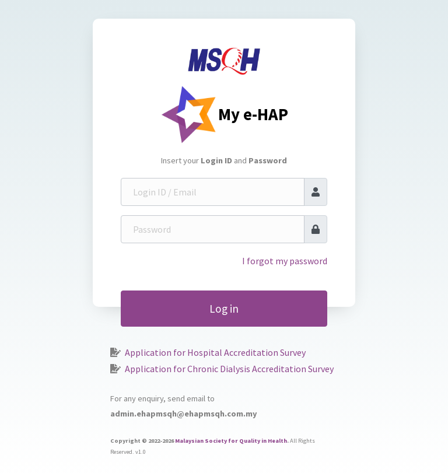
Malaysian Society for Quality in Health (231, 441)
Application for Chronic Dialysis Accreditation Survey (229, 369)
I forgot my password (285, 261)
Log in (224, 309)
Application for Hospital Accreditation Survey (215, 352)
